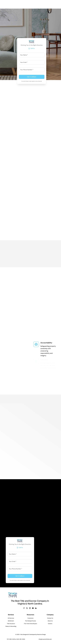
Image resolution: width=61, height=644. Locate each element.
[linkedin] (36, 608)
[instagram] (30, 608)
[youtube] (33, 608)
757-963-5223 (11, 639)
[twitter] (27, 608)
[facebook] (24, 608)
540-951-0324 (21, 639)
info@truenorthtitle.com (45, 639)
